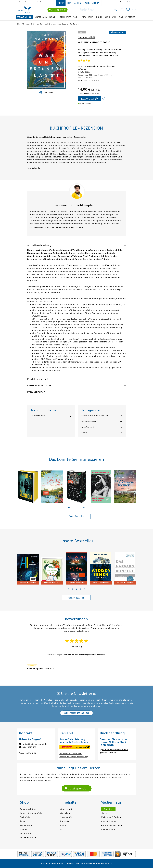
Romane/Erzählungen (89, 421)
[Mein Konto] (122, 9)
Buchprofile (111, 17)
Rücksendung (82, 757)
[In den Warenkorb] (89, 99)
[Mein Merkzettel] (128, 10)
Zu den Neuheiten (76, 516)
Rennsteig (85, 433)
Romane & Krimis (25, 17)
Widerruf (102, 863)
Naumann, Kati (86, 37)
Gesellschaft (66, 809)
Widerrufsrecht (67, 757)
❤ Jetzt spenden (58, 10)
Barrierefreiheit (88, 863)
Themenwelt (88, 17)
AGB (110, 863)
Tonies (76, 17)
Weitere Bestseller (76, 598)
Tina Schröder (34, 168)
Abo (62, 829)
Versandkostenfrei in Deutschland (33, 2)
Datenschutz (59, 863)
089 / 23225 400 (29, 747)
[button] (69, 507)
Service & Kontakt (128, 2)
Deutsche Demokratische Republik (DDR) (95, 416)
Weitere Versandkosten (71, 754)
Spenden (108, 809)
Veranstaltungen (109, 821)
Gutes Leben (66, 813)
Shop (61, 3)
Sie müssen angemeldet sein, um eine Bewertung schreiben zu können (76, 655)
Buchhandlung (108, 829)
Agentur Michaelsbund (112, 825)
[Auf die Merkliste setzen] (104, 99)
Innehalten (74, 3)
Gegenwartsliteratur (38, 416)
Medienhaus (92, 3)
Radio (63, 825)
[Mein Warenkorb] (134, 9)
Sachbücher (66, 17)
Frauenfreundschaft (88, 427)
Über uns (105, 813)
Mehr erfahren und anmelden (76, 713)
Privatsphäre (73, 863)
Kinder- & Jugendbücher (46, 17)
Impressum (46, 863)
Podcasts (65, 821)
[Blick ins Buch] (46, 92)
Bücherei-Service (127, 17)
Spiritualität (66, 817)
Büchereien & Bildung (111, 817)
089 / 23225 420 (110, 753)
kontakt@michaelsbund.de (34, 744)
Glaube (99, 17)
